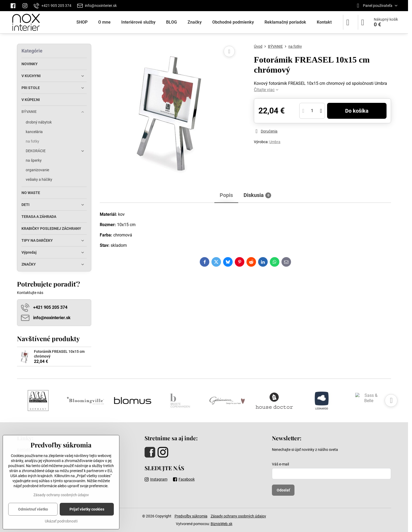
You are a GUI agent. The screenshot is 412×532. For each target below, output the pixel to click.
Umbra (275, 142)
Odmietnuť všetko (33, 509)
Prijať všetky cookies (87, 509)
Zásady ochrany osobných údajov (238, 516)
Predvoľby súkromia (191, 516)
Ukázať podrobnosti (61, 521)
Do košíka (357, 111)
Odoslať (283, 490)
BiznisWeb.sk (222, 524)
